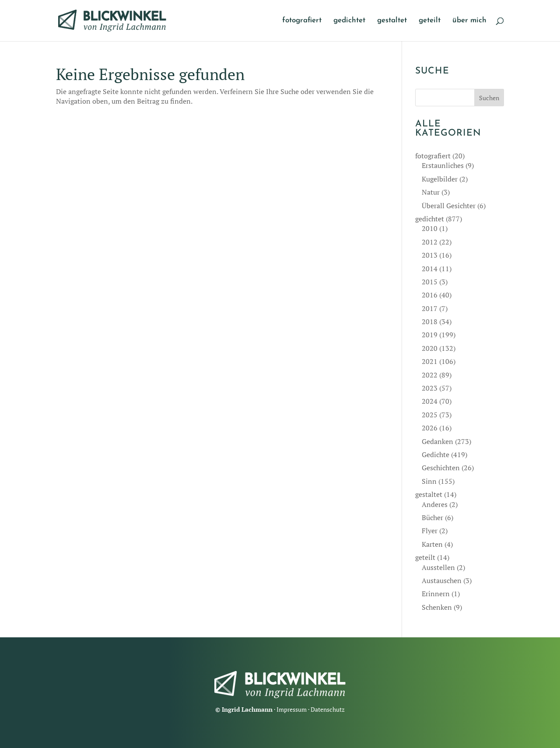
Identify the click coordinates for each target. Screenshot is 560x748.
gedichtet (349, 21)
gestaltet (392, 21)
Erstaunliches (443, 165)
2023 (430, 388)
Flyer (430, 531)
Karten (432, 544)
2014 (430, 269)
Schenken (437, 607)
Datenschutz (328, 709)
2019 (430, 335)
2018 (430, 322)
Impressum (292, 709)
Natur (431, 192)
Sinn (429, 481)
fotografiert (302, 21)
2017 (430, 308)
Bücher (432, 517)
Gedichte (436, 454)
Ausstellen (438, 567)
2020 (430, 348)
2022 (430, 375)
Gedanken (437, 441)
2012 (430, 242)
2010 (430, 228)
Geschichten (441, 468)
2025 (430, 415)
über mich (469, 21)
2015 (430, 282)
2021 (430, 361)
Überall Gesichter (449, 206)
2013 (430, 255)
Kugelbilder (440, 179)
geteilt (430, 21)
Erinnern (436, 594)
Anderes (435, 504)
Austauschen (442, 580)
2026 (430, 428)
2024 (430, 401)
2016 (430, 295)
